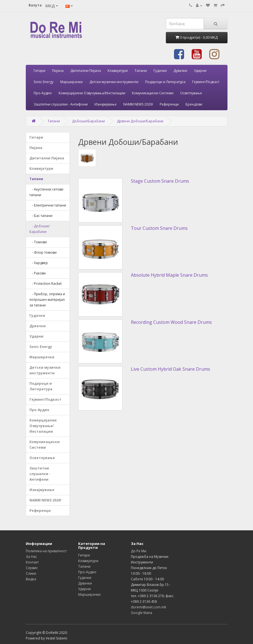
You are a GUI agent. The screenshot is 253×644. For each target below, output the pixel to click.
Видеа (31, 579)
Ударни (200, 71)
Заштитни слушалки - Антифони (61, 104)
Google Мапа (141, 613)
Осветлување (191, 93)
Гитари (40, 71)
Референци (169, 104)
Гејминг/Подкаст (206, 82)
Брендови (194, 104)
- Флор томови (43, 252)
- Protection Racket (46, 284)
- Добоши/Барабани (40, 229)
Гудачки (160, 71)
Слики (31, 573)
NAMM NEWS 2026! (138, 104)
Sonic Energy (44, 82)
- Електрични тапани (48, 205)
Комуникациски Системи (153, 93)
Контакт (32, 562)
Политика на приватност (46, 551)
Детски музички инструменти (114, 82)
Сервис (32, 568)
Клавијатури (118, 71)
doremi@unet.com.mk (148, 607)
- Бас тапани (41, 216)
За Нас (31, 557)
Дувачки (180, 71)
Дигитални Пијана (86, 71)
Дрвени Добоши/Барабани (140, 121)
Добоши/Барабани (88, 121)
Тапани (141, 71)
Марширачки (71, 82)
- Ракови (38, 273)
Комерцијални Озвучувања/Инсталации (92, 93)
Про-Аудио (43, 93)
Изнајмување (105, 104)
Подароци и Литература (165, 82)
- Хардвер (39, 263)
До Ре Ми (139, 551)
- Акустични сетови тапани (46, 192)
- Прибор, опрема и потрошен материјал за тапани (47, 300)
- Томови (38, 242)
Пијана (58, 71)
